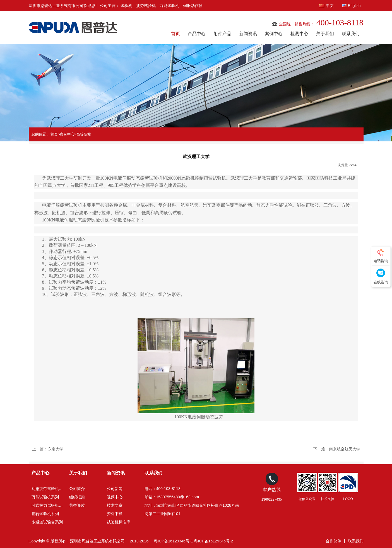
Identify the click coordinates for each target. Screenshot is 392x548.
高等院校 (84, 134)
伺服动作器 (193, 6)
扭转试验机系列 (45, 514)
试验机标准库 (119, 522)
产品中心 (197, 34)
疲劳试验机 (146, 6)
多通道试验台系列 (47, 522)
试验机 (126, 6)
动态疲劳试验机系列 (49, 489)
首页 (175, 34)
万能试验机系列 (45, 497)
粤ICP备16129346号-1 (173, 541)
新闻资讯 (248, 34)
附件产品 (222, 34)
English (354, 6)
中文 (330, 6)
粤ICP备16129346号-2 (213, 541)
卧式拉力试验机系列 (49, 505)
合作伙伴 (333, 541)
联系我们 (351, 34)
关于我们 (325, 34)
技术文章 (115, 505)
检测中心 (299, 34)
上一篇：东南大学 (48, 449)
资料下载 (115, 514)
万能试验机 (169, 6)
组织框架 (77, 497)
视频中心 (115, 497)
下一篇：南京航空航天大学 (337, 449)
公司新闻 (115, 489)
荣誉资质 (77, 505)
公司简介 (77, 489)
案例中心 (274, 34)
